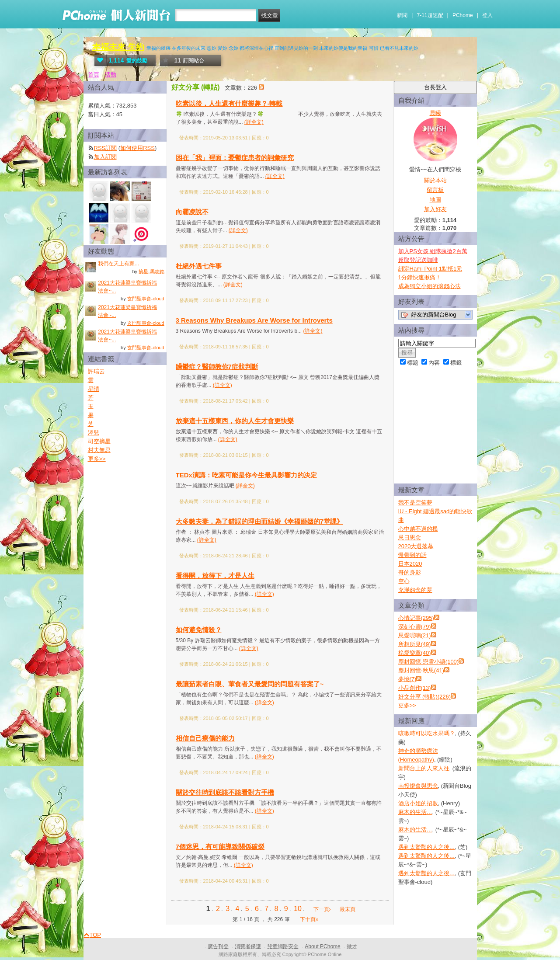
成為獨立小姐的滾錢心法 (430, 286)
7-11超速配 (430, 15)
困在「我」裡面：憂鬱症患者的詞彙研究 (235, 158)
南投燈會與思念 (418, 786)
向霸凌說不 (192, 212)
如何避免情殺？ (199, 630)
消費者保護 (248, 946)
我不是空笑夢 (415, 503)
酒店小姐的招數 (418, 803)
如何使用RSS (137, 148)
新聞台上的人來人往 (424, 768)
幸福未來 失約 (118, 47)
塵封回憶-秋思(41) (421, 670)
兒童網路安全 (283, 946)
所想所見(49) (415, 644)
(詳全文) (254, 122)
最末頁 (348, 909)
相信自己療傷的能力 (205, 738)
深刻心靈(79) (415, 627)
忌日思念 (410, 537)
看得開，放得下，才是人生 (215, 576)
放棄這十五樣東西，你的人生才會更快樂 (235, 421)
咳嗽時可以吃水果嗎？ (427, 733)
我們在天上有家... (118, 264)
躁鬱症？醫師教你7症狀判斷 (217, 367)
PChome (463, 15)
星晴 (94, 389)
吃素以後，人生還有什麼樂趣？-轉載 (229, 103)
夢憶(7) (407, 679)
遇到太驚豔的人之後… (427, 847)
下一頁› (323, 909)
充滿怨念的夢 (415, 590)
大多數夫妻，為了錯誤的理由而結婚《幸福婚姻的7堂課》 (259, 521)
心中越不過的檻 (418, 529)
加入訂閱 (105, 157)
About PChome (322, 946)
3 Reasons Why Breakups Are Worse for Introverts (254, 320)
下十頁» (309, 919)
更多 (407, 705)
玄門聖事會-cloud (146, 299)
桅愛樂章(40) (415, 653)
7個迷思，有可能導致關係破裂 (220, 847)
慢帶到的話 (412, 555)
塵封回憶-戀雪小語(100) (429, 662)
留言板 (435, 190)
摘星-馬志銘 (151, 271)
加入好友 (435, 209)
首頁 (94, 75)
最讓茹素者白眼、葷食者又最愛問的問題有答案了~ (250, 684)
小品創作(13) (415, 688)
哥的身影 (410, 572)
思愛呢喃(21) (415, 635)
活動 (111, 75)
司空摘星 (99, 441)
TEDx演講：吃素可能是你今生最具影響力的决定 (246, 475)
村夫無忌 (99, 450)
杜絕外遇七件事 (199, 266)
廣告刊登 (218, 946)
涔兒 (94, 433)
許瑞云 (96, 371)
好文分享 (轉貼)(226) (425, 697)
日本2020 (410, 564)
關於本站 (435, 180)
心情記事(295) (416, 618)
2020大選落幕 (416, 546)
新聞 (402, 15)
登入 (487, 15)
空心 (404, 581)
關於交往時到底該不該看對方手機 (225, 792)
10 (298, 909)
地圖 (435, 200)
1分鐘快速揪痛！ (420, 277)
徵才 (352, 946)
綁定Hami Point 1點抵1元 (430, 269)
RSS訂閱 (106, 148)
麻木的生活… (415, 812)
